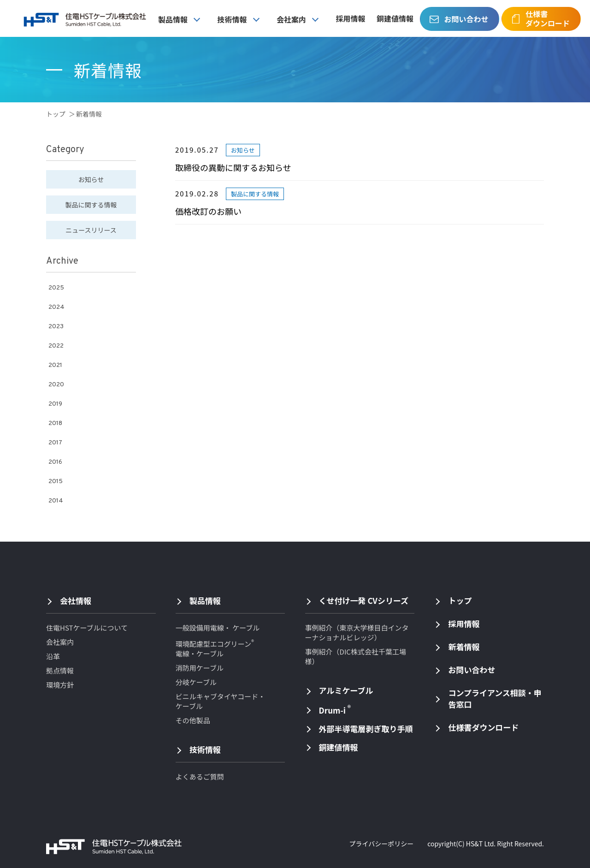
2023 (56, 327)
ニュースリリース (91, 230)
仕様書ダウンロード (548, 18)
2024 (56, 307)
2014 (56, 501)
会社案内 (291, 19)
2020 (56, 385)
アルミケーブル (346, 690)
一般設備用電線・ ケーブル (218, 628)
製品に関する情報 (91, 205)
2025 (56, 288)
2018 (55, 423)
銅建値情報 (395, 18)
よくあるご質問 (200, 776)
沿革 (53, 656)
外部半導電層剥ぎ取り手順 (366, 729)
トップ (56, 114)
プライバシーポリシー (381, 844)
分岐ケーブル (196, 682)
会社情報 (76, 600)
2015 (56, 481)
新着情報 (464, 647)
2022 (56, 346)
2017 (55, 443)
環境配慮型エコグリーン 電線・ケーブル (215, 649)
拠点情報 (60, 670)
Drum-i (335, 709)
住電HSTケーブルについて (87, 628)
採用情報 (351, 18)
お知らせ (91, 179)
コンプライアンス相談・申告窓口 (495, 698)
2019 (55, 404)
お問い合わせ (466, 19)
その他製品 (193, 720)
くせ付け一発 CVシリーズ (364, 600)
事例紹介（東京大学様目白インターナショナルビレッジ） (357, 632)
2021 (55, 365)
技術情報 (232, 19)
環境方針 (60, 685)
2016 (55, 462)
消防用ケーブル (200, 668)
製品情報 (173, 19)
